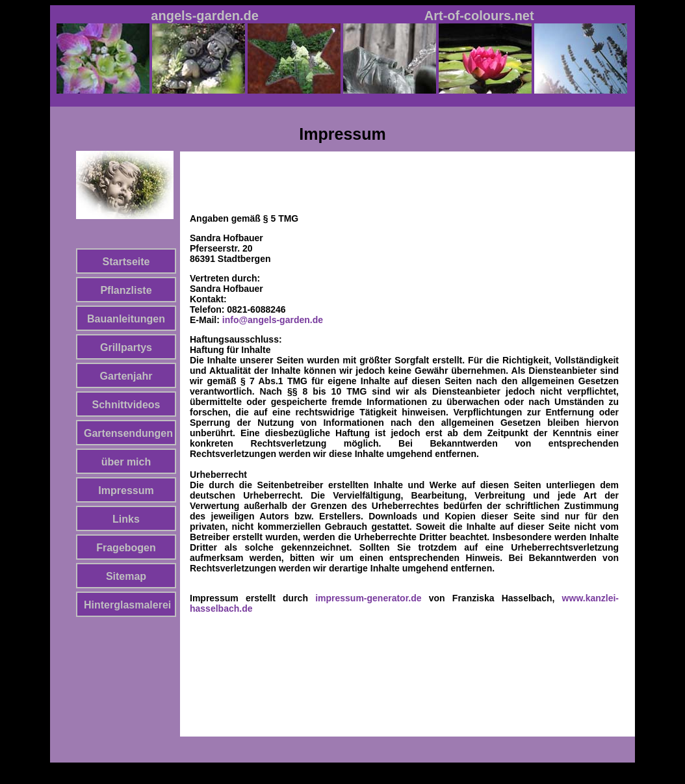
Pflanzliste (126, 290)
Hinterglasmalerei (127, 605)
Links (126, 519)
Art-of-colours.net (479, 16)
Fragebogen (126, 548)
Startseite (126, 262)
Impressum (126, 490)
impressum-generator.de (368, 598)
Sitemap (126, 576)
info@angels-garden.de (273, 320)
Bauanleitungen (126, 319)
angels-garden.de (205, 16)
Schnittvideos (126, 405)
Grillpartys (126, 347)
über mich (126, 462)
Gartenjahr (126, 376)
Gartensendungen (128, 433)
